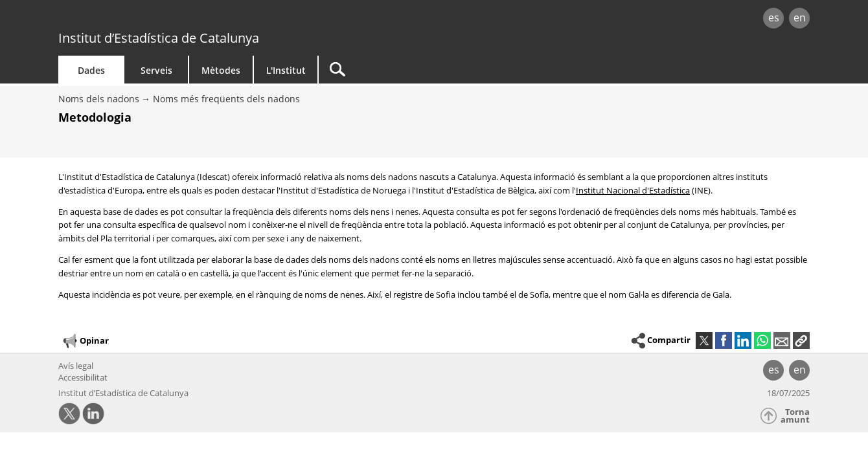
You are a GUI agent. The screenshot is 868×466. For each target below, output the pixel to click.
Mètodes (221, 70)
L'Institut (286, 70)
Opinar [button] (85, 341)
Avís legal (76, 366)
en (800, 17)
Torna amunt (795, 416)
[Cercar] (429, 70)
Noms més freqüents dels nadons (226, 99)
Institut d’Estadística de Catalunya (159, 38)
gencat (209, 19)
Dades (91, 70)
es (774, 17)
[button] (801, 340)
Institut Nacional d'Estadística (633, 190)
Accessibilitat (83, 377)
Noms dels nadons (99, 99)
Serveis (156, 70)
